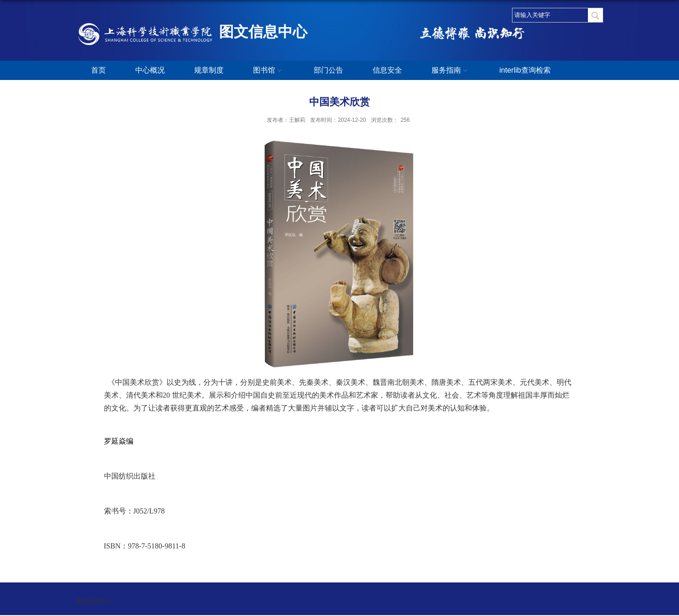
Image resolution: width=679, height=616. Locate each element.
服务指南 (451, 71)
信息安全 (387, 70)
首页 (98, 70)
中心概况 (150, 70)
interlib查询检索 (525, 70)
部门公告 (328, 70)
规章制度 (209, 70)
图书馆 (269, 71)
